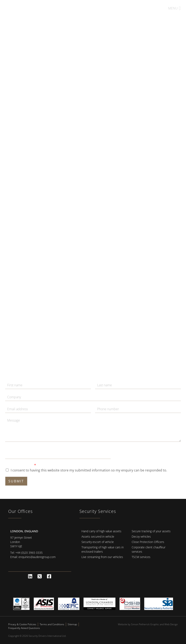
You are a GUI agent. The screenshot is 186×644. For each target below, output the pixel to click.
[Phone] (138, 409)
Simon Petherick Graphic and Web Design (154, 624)
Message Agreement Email (27, 448)
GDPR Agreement (21, 465)
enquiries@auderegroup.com (37, 557)
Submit (16, 481)
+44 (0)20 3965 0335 (29, 553)
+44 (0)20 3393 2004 (136, 8)
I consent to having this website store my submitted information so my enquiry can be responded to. (89, 470)
